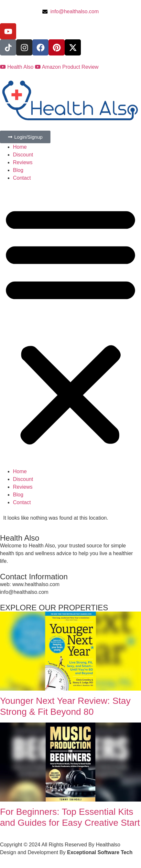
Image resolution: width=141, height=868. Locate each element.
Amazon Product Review (67, 67)
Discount (23, 155)
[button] (70, 325)
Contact (22, 178)
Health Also (17, 67)
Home (20, 147)
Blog (18, 170)
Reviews (23, 162)
